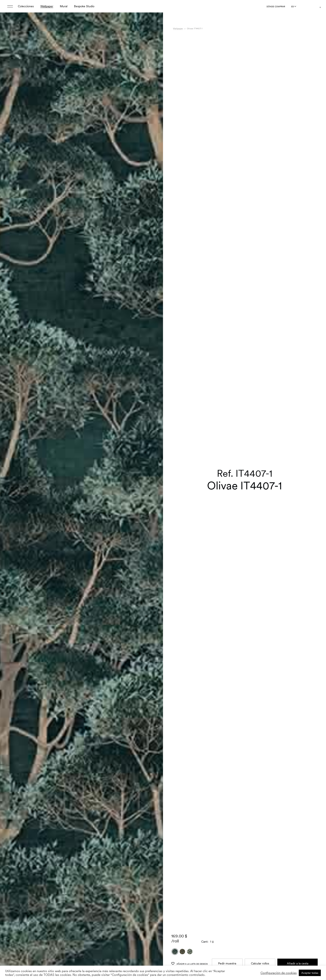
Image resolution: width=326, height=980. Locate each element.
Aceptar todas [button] (310, 973)
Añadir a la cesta (298, 932)
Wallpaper (47, 6)
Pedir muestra (227, 932)
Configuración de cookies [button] (279, 973)
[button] (155, 500)
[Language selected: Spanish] (294, 6)
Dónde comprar (276, 6)
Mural (64, 6)
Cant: (205, 910)
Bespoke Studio (84, 6)
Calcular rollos (260, 932)
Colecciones (26, 6)
